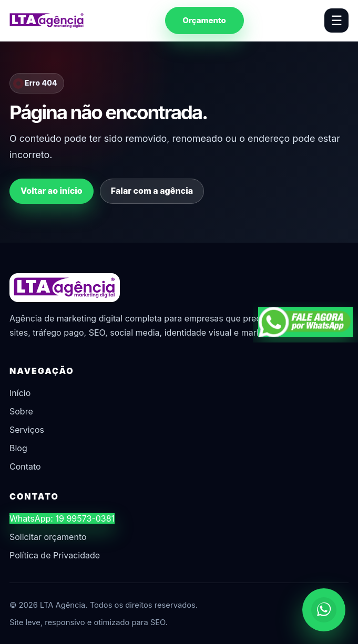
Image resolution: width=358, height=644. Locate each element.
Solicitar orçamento (48, 537)
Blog (18, 448)
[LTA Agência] (47, 20)
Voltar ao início (52, 191)
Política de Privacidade (55, 555)
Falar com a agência (152, 191)
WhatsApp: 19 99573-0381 (62, 518)
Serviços (27, 430)
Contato (25, 466)
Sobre (21, 411)
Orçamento (204, 20)
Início (20, 393)
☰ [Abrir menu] (336, 20)
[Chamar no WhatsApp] (324, 610)
